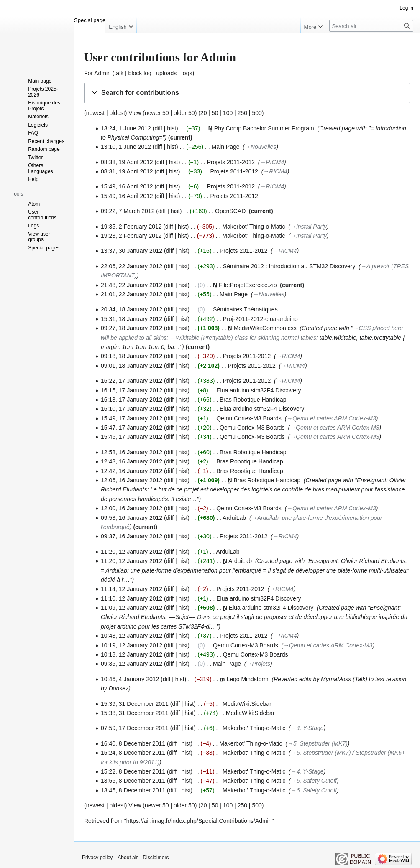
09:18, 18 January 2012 (132, 356)
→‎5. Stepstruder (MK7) (318, 743)
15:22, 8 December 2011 (133, 771)
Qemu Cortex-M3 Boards (249, 418)
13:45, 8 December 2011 (133, 790)
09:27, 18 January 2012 (132, 328)
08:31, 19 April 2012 (127, 171)
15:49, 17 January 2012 (132, 418)
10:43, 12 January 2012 (132, 636)
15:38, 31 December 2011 (135, 713)
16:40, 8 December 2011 (133, 743)
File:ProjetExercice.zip (248, 285)
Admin (102, 73)
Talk (360, 679)
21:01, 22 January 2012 (132, 294)
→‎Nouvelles (260, 147)
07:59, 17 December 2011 (135, 728)
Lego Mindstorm (247, 679)
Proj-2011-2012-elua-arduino (260, 319)
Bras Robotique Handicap (253, 400)
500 (257, 113)
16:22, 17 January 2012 (132, 381)
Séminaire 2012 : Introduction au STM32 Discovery (289, 266)
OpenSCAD (230, 211)
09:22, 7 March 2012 (128, 211)
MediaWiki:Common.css (265, 328)
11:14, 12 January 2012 (132, 589)
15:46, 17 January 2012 (132, 437)
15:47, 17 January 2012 (132, 428)
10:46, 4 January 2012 (130, 679)
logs (187, 73)
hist (172, 128)
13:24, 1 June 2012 (126, 128)
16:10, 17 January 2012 (132, 409)
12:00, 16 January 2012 (132, 508)
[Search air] (371, 26)
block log (140, 73)
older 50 (184, 113)
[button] (247, 93)
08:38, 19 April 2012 (127, 162)
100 (228, 113)
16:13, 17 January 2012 (132, 400)
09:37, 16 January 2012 (132, 536)
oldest (117, 113)
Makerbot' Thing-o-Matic (254, 227)
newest (95, 113)
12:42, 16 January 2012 (132, 471)
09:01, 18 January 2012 (132, 366)
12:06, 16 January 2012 (132, 480)
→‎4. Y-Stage (307, 728)
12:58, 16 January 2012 (132, 452)
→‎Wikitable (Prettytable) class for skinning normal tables (243, 338)
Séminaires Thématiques (245, 309)
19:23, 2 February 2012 (131, 236)
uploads (166, 73)
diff (158, 147)
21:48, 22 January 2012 (132, 285)
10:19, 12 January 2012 (132, 645)
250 (242, 113)
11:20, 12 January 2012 (132, 552)
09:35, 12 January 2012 (132, 664)
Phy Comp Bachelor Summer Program (264, 128)
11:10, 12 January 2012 (132, 598)
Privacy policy (97, 858)
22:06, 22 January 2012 (132, 266)
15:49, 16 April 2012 (127, 186)
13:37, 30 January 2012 (132, 251)
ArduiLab (234, 518)
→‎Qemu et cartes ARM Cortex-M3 (331, 418)
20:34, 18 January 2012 (132, 309)
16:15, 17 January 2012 (132, 390)
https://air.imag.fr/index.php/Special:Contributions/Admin (199, 821)
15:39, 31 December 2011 (135, 704)
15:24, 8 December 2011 (133, 753)
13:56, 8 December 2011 (133, 781)
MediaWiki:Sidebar (247, 704)
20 (204, 113)
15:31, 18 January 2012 (132, 319)
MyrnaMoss (336, 679)
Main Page (226, 147)
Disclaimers (156, 858)
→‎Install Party (309, 227)
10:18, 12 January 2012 (132, 654)
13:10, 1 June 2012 (126, 147)
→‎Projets (258, 664)
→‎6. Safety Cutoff (314, 781)
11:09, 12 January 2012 (132, 608)
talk (119, 73)
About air (128, 858)
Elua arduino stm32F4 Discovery (259, 390)
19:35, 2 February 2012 (131, 227)
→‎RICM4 (272, 162)
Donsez (119, 688)
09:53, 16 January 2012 (132, 518)
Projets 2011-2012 (231, 162)
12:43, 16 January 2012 (132, 461)
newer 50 (157, 113)
